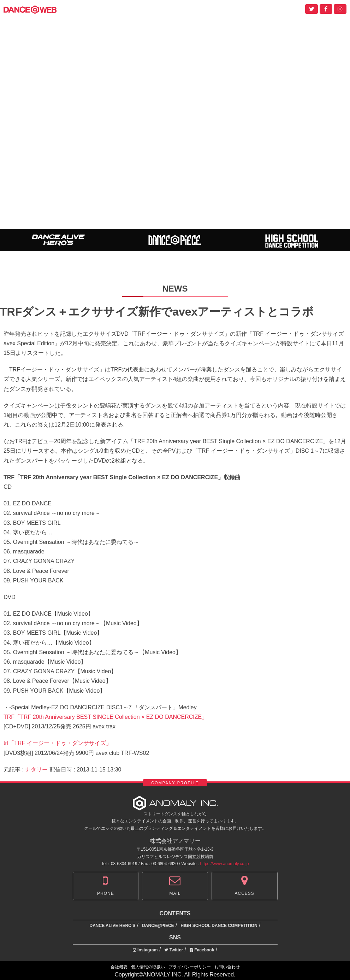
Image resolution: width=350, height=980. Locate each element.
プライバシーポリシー (190, 967)
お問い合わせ (227, 967)
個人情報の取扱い (148, 967)
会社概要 (119, 967)
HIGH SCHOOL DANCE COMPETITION (219, 926)
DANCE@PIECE (158, 926)
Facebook (202, 950)
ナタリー (36, 770)
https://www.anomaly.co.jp (225, 864)
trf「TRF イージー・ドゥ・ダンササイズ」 (58, 743)
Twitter (174, 950)
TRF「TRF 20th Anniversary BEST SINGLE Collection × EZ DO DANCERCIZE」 (105, 717)
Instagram (145, 950)
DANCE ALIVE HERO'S (113, 926)
